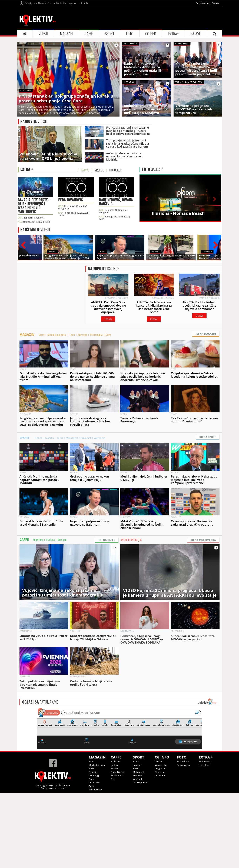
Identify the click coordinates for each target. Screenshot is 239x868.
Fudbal (38, 438)
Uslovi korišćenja (47, 3)
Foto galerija (183, 765)
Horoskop (204, 765)
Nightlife (38, 540)
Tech (72, 335)
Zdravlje (82, 335)
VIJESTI (43, 34)
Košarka (49, 438)
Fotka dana (183, 761)
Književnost (117, 776)
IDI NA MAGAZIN (206, 334)
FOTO (130, 34)
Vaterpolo (99, 438)
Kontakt (84, 3)
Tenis (60, 438)
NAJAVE (196, 34)
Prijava (216, 3)
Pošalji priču (31, 3)
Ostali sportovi (140, 783)
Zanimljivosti (117, 772)
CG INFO (151, 34)
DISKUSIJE (104, 269)
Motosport (72, 438)
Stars (42, 335)
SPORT (110, 34)
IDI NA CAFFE (107, 540)
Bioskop (62, 540)
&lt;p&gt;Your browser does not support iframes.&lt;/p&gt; (119, 728)
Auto (91, 786)
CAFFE (89, 34)
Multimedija (205, 761)
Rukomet (86, 438)
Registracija (202, 3)
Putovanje (94, 783)
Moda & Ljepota (57, 335)
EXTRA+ (173, 34)
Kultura (50, 540)
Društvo (159, 761)
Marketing (61, 3)
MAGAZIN (66, 34)
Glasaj (108, 319)
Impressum (73, 3)
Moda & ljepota (97, 765)
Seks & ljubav (96, 790)
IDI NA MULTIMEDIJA (203, 540)
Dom (108, 335)
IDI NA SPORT (208, 437)
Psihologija (96, 335)
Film (113, 779)
